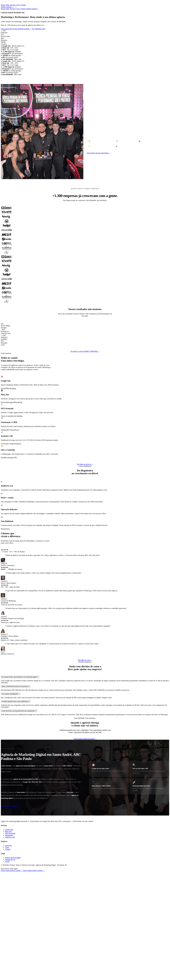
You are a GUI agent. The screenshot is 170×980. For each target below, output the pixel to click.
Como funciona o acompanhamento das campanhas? (19, 822)
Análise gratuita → (7, 7)
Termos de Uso (10, 971)
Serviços (13, 5)
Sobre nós (8, 957)
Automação (9, 946)
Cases (18, 5)
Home (3, 5)
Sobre (7, 5)
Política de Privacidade (13, 969)
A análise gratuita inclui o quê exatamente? (16, 813)
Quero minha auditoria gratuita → (85, 850)
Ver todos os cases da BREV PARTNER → (85, 463)
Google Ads (9, 941)
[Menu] (16, 7)
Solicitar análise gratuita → (10, 917)
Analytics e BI (10, 948)
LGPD (7, 973)
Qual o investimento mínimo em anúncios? (16, 798)
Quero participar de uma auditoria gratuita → (16, 140)
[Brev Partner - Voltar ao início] (8, 3)
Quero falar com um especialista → (99, 264)
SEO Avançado (10, 945)
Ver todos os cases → (85, 771)
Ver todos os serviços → (85, 575)
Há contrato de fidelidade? (11, 805)
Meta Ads (8, 943)
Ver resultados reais (38, 140)
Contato (23, 5)
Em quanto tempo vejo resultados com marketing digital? (20, 788)
